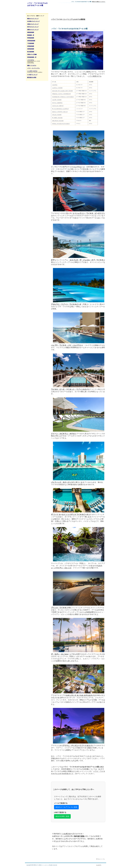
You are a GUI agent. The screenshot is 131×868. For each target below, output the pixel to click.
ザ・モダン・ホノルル (57, 118)
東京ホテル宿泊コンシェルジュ (99, 2)
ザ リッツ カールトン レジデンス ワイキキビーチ (70, 515)
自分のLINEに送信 (62, 816)
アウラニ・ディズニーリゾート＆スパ (61, 124)
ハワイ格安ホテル (95, 76)
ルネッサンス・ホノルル (58, 121)
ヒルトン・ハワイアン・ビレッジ (60, 112)
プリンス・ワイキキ (57, 115)
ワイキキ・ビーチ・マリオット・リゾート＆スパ (70, 389)
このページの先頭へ (101, 859)
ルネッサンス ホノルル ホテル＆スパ (80, 695)
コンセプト (99, 865)
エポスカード (69, 834)
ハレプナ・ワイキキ (57, 100)
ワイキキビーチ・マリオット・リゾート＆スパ (63, 97)
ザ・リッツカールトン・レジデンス (60, 109)
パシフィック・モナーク (58, 106)
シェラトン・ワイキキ (57, 88)
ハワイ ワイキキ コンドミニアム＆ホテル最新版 (68, 19)
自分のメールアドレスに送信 (66, 807)
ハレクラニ (55, 85)
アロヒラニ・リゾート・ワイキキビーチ (61, 94)
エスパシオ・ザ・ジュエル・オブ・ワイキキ (62, 91)
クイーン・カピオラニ (57, 103)
